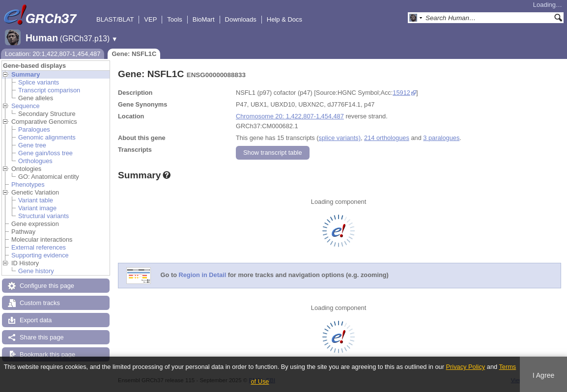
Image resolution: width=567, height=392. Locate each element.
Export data (36, 320)
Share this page (42, 337)
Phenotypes (28, 184)
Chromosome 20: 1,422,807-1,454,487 (290, 116)
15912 (401, 93)
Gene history (36, 271)
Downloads (241, 19)
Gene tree (32, 145)
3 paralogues (441, 138)
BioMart (204, 19)
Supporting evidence (40, 255)
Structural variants (43, 216)
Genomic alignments (47, 137)
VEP (150, 19)
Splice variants (39, 82)
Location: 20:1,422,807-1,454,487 (53, 54)
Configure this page (47, 286)
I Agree (544, 375)
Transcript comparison (49, 90)
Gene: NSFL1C (134, 54)
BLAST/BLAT (115, 19)
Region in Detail (203, 275)
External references (39, 247)
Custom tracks (40, 303)
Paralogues (34, 129)
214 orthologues (387, 138)
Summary (26, 74)
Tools (174, 19)
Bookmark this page (47, 354)
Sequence (26, 106)
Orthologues (35, 161)
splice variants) (340, 138)
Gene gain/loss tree (45, 153)
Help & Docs (284, 19)
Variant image (37, 208)
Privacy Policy (466, 367)
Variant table (36, 200)
